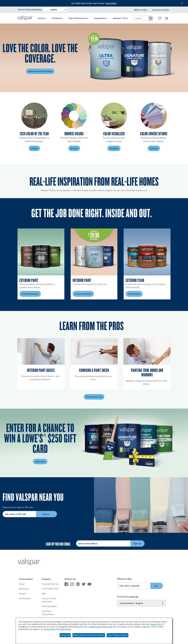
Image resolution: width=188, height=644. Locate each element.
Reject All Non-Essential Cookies (89, 635)
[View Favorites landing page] (160, 18)
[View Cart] (167, 18)
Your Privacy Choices (118, 635)
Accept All (65, 635)
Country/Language (128, 597)
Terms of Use (65, 629)
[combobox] (141, 18)
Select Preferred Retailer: (30, 10)
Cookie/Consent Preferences (100, 627)
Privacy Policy (155, 624)
